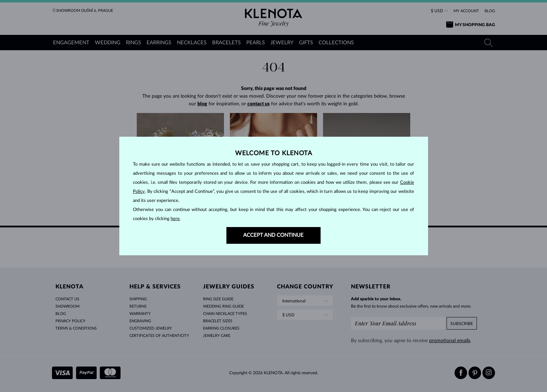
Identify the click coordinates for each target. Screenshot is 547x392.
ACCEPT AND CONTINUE (273, 235)
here (175, 219)
